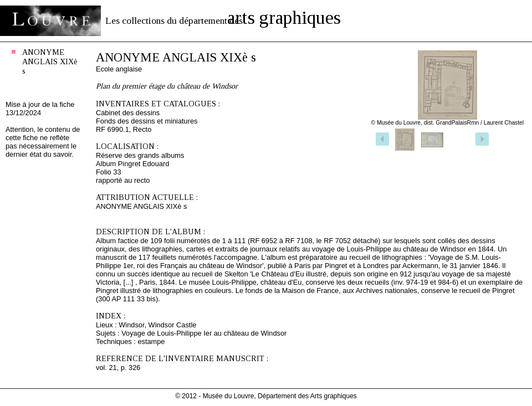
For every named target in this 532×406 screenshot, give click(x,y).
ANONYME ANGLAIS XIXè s (50, 61)
